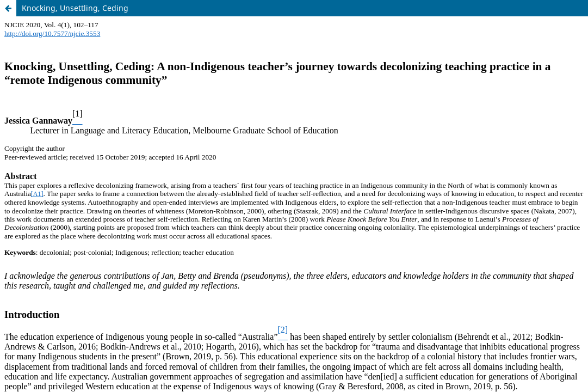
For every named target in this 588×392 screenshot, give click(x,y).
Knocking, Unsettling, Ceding (75, 8)
